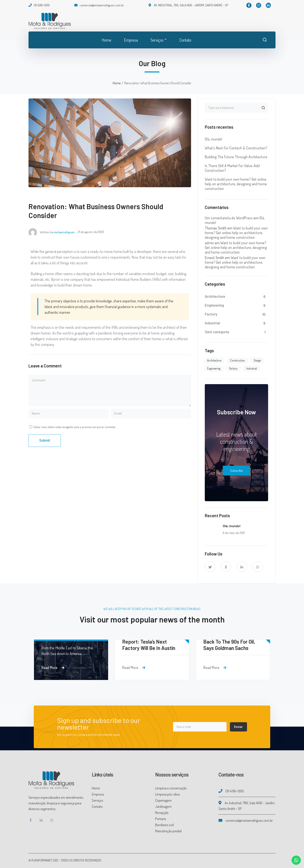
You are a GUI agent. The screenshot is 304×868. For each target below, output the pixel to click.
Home (117, 83)
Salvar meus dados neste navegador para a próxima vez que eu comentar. (75, 427)
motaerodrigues (64, 232)
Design (257, 360)
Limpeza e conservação (171, 788)
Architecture (215, 296)
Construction (237, 360)
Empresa (98, 794)
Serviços (98, 800)
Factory (211, 314)
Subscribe (236, 471)
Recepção (162, 813)
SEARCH (263, 108)
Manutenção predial (168, 831)
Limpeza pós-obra (167, 794)
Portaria (161, 819)
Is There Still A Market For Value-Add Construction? (232, 168)
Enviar (238, 727)
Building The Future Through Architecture (236, 157)
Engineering (214, 305)
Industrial (212, 323)
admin (209, 243)
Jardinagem (163, 806)
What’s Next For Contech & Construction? (236, 148)
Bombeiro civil (164, 825)
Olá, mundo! (213, 139)
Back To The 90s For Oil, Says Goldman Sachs (229, 645)
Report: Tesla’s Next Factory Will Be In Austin (149, 645)
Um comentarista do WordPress (229, 218)
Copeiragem (163, 800)
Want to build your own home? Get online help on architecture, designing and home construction (236, 184)
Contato (97, 806)
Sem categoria (217, 332)
